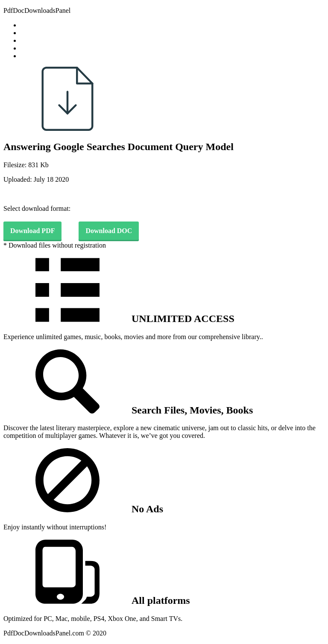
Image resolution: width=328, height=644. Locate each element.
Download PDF (32, 231)
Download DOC (109, 231)
